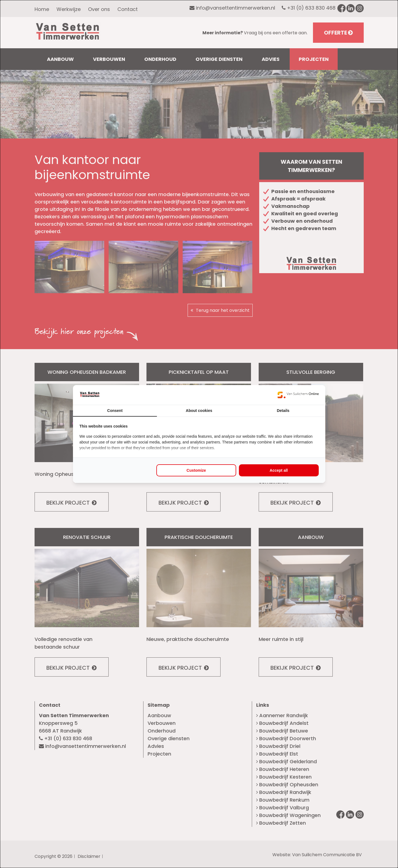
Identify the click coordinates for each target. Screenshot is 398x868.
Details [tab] (283, 411)
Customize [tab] (196, 470)
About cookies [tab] (199, 411)
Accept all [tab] (279, 470)
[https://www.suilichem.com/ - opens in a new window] (298, 395)
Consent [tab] (115, 411)
